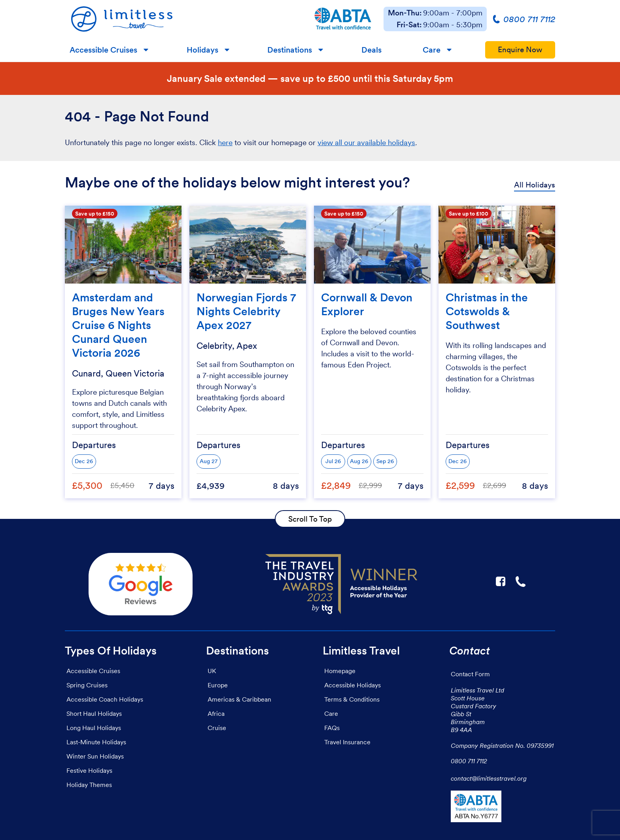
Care (432, 50)
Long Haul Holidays (94, 728)
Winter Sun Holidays (95, 756)
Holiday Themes (89, 785)
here (225, 143)
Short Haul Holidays (94, 713)
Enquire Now (520, 50)
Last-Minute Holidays (96, 742)
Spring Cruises (87, 685)
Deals (371, 50)
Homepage (340, 671)
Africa (216, 713)
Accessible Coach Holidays (105, 699)
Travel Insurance (347, 742)
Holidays (202, 50)
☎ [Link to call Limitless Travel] (521, 581)
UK (212, 671)
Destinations (290, 50)
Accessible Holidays (353, 685)
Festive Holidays (89, 770)
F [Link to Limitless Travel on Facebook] (501, 581)
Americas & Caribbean (239, 699)
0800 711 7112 (469, 761)
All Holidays (535, 185)
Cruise (217, 728)
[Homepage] (183, 19)
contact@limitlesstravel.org (489, 778)
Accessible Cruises (103, 50)
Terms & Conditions (352, 699)
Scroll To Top (310, 519)
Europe (218, 685)
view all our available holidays (366, 143)
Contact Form (470, 674)
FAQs (332, 728)
